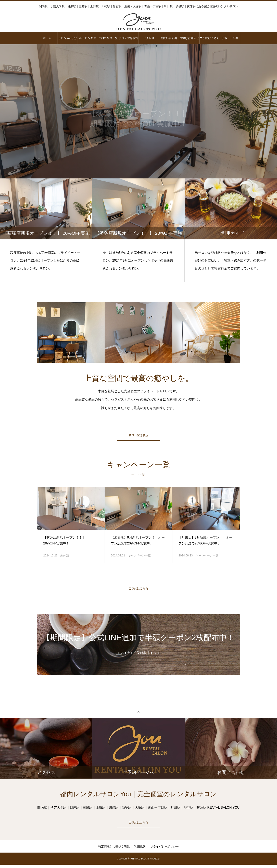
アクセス (149, 38)
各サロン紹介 (88, 38)
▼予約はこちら (210, 38)
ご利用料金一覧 (108, 38)
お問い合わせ (169, 38)
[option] (138, 111)
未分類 (65, 556)
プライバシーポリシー (164, 850)
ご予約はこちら (138, 590)
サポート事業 (230, 38)
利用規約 (140, 850)
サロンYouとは (68, 38)
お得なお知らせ (189, 38)
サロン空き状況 (128, 38)
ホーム (47, 38)
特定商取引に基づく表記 (114, 850)
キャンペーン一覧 (139, 556)
